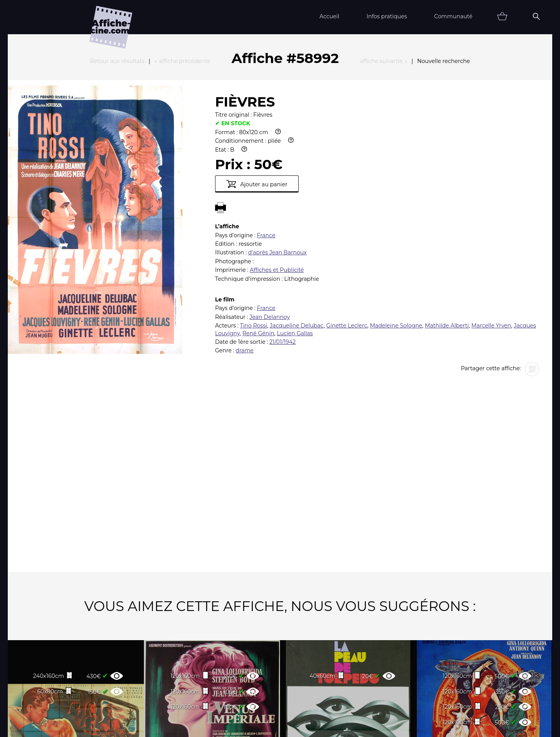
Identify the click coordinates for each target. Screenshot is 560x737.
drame (245, 265)
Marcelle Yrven (491, 240)
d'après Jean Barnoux (277, 167)
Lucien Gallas (295, 248)
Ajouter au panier (257, 98)
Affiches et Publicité (277, 184)
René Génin (258, 248)
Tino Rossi (254, 240)
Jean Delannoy (269, 231)
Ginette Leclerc (347, 240)
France (266, 150)
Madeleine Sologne (396, 240)
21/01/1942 (283, 256)
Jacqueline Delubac (297, 240)
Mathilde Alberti (447, 240)
